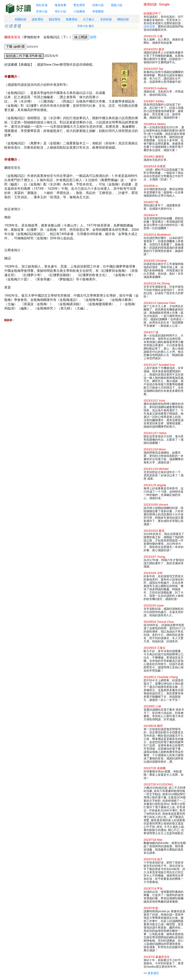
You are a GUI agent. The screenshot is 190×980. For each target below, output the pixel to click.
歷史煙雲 (79, 5)
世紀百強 (42, 5)
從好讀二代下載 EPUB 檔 (24, 56)
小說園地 (79, 11)
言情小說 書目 (86, 26)
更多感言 (153, 973)
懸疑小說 (117, 5)
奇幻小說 (60, 11)
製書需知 (72, 19)
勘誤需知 (55, 19)
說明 (93, 37)
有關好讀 (20, 19)
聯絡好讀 (123, 19)
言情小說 (42, 11)
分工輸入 (89, 19)
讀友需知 (37, 19)
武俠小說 (98, 5)
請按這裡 (149, 26)
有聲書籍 (98, 11)
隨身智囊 (60, 5)
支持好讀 (106, 19)
